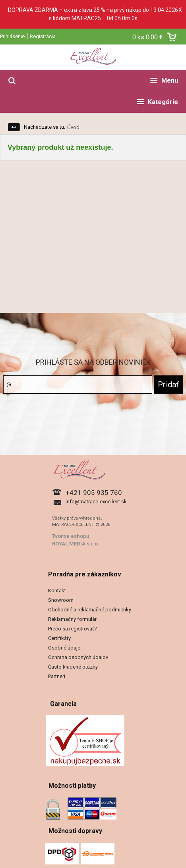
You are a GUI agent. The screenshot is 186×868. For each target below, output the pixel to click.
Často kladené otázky (73, 667)
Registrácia (43, 36)
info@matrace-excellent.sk (96, 502)
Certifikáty (59, 638)
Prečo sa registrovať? (73, 629)
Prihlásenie (12, 36)
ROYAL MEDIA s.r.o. (76, 544)
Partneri (57, 676)
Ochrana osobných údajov (78, 657)
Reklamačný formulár (72, 619)
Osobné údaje (64, 648)
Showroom (61, 600)
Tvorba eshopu (71, 536)
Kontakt (57, 591)
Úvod (73, 127)
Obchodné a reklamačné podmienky (90, 610)
